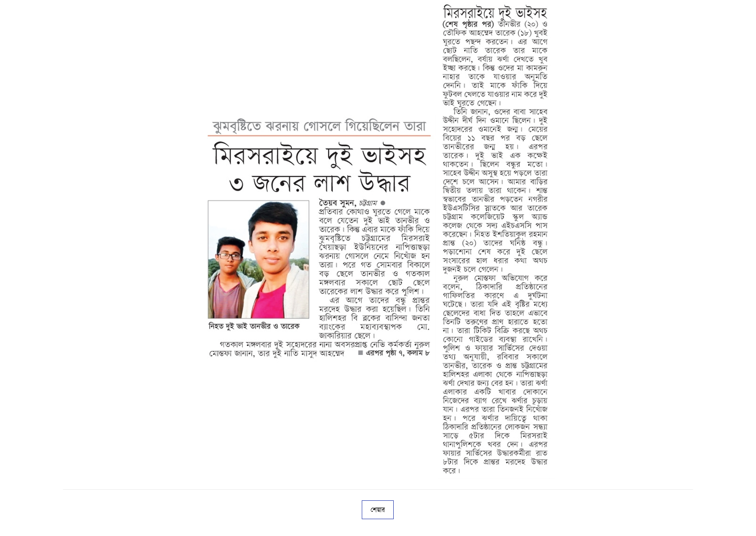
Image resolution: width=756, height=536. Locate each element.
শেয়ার (378, 510)
